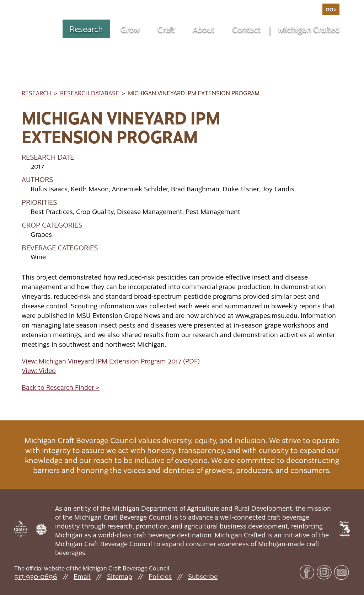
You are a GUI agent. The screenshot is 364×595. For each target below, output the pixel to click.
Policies (160, 576)
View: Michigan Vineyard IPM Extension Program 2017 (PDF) (111, 361)
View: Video (39, 370)
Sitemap (120, 576)
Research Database (90, 93)
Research (86, 29)
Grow (130, 29)
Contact (246, 29)
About (204, 29)
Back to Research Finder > (61, 387)
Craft (166, 29)
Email (82, 576)
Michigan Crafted (309, 29)
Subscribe (203, 576)
